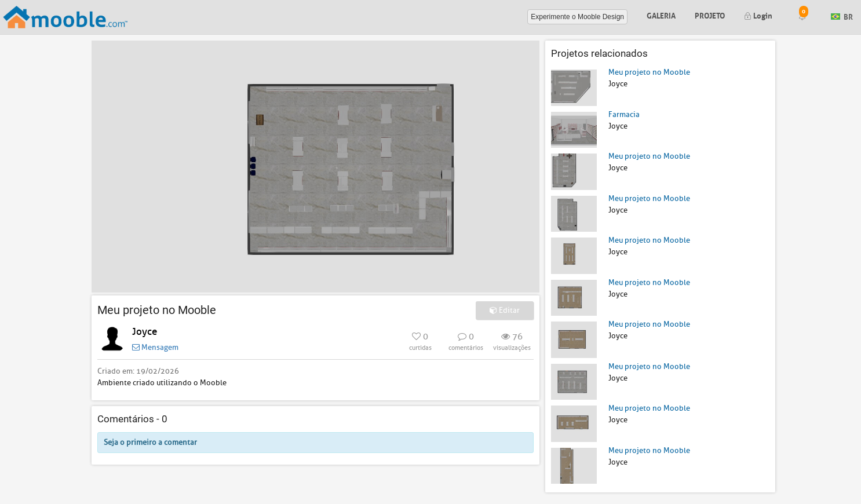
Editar (505, 310)
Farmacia (624, 114)
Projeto (710, 15)
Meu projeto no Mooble (649, 72)
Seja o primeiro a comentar (150, 442)
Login (758, 15)
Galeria (661, 15)
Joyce (145, 332)
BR (842, 16)
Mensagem (155, 347)
